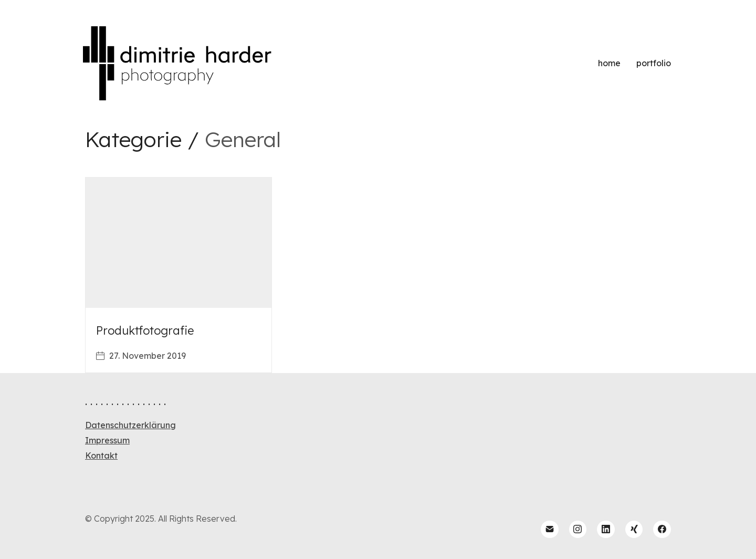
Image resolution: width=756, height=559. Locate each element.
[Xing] (634, 530)
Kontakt (101, 456)
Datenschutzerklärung (130, 425)
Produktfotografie (145, 330)
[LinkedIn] (606, 530)
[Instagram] (578, 530)
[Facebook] (662, 530)
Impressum (107, 440)
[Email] (550, 530)
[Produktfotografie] (178, 243)
